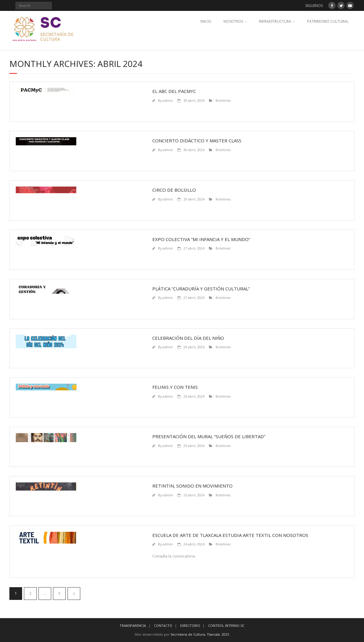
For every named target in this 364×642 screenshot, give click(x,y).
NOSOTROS (233, 21)
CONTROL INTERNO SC (226, 625)
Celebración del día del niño (188, 338)
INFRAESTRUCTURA (275, 21)
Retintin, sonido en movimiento (192, 486)
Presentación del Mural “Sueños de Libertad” (209, 436)
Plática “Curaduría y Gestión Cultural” (201, 289)
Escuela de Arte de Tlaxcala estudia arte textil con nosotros (230, 535)
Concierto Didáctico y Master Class (197, 141)
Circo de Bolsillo (174, 190)
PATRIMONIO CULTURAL (328, 21)
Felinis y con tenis (175, 387)
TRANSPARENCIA (133, 625)
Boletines (223, 100)
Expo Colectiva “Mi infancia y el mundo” (201, 239)
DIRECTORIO (190, 625)
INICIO (206, 21)
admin (168, 100)
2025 (225, 634)
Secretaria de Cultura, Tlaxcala (195, 634)
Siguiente (74, 594)
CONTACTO (163, 625)
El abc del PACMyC (174, 91)
